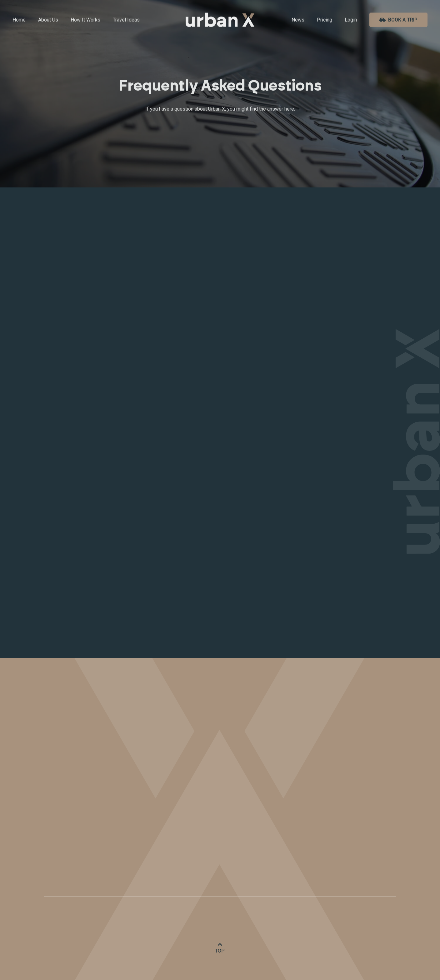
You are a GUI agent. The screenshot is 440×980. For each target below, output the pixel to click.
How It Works (85, 20)
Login (351, 20)
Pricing (325, 20)
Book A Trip (398, 20)
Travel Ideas (126, 20)
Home (19, 20)
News (298, 20)
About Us (48, 20)
